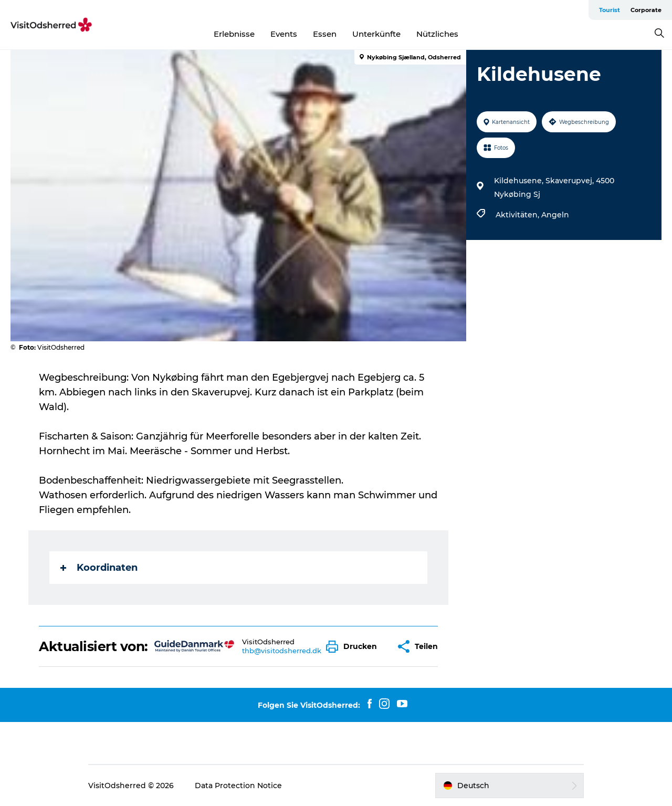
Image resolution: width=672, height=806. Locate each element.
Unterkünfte (376, 34)
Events (284, 34)
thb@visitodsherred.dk (282, 651)
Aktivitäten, (518, 215)
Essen (325, 34)
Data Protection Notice (238, 786)
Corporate (646, 10)
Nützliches (437, 34)
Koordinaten (99, 568)
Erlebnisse (234, 34)
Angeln (555, 215)
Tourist (610, 10)
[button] (354, 647)
